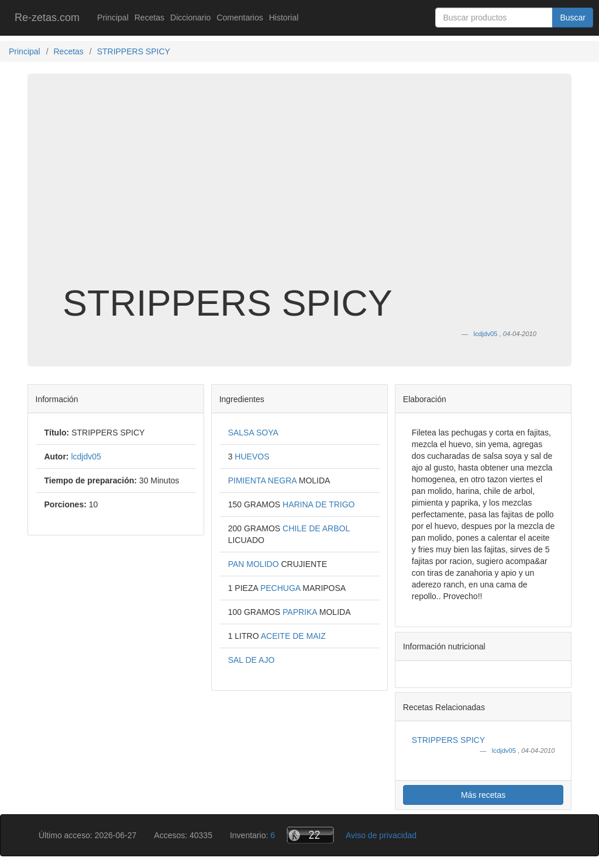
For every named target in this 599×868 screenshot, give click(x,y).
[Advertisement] (299, 189)
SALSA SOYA (253, 433)
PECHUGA (281, 588)
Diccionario (190, 18)
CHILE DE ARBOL (316, 528)
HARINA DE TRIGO (319, 504)
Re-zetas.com (47, 18)
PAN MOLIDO (255, 564)
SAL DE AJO (252, 660)
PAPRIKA (301, 612)
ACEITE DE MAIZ (293, 636)
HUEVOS (252, 457)
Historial (284, 18)
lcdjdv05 (505, 751)
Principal (113, 18)
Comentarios (240, 18)
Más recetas (483, 795)
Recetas (149, 18)
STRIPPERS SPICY (448, 740)
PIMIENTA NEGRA (264, 480)
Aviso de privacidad (381, 835)
